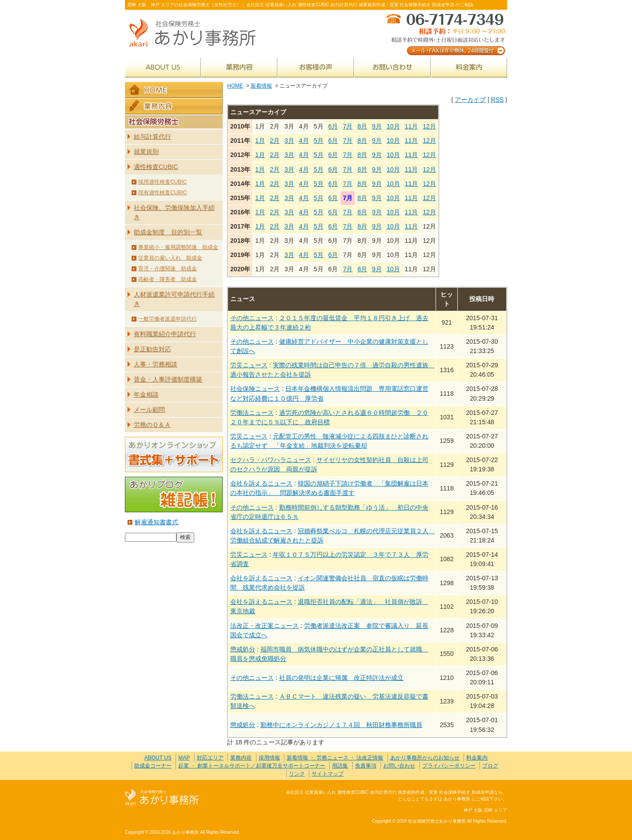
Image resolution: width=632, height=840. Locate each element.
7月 (348, 126)
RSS (497, 100)
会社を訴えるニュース (261, 483)
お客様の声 (316, 67)
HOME (235, 86)
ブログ (490, 766)
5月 (319, 141)
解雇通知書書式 (156, 522)
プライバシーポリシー (449, 766)
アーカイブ (470, 100)
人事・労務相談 (156, 364)
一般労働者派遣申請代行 (168, 319)
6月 (333, 126)
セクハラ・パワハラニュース (271, 460)
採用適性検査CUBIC (162, 182)
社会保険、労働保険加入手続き (174, 212)
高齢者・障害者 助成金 (168, 279)
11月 (412, 126)
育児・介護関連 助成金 (168, 269)
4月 (304, 141)
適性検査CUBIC (156, 167)
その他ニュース (252, 318)
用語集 (340, 766)
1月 (260, 141)
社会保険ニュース (255, 389)
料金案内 (469, 67)
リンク (297, 774)
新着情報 (261, 86)
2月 (275, 141)
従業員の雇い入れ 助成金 (170, 258)
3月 (289, 141)
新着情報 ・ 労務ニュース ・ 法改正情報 (335, 758)
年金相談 (146, 394)
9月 (377, 126)
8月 (362, 126)
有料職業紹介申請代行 (165, 334)
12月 (429, 126)
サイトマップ (328, 774)
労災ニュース (249, 365)
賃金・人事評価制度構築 (168, 379)
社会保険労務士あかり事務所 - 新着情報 (196, 34)
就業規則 (146, 152)
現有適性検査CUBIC (162, 193)
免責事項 (366, 766)
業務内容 (239, 67)
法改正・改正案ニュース (264, 626)
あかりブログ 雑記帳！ (174, 494)
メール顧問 (149, 410)
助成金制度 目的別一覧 (168, 232)
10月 (393, 126)
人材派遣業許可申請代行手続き (174, 299)
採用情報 (269, 758)
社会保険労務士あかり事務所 (162, 798)
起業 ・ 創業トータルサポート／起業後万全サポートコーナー (252, 766)
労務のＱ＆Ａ (152, 425)
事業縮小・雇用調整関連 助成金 (178, 247)
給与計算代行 (152, 137)
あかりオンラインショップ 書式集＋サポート (174, 454)
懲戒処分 (243, 649)
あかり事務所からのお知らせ (425, 758)
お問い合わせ (392, 67)
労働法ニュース (252, 413)
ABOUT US (163, 67)
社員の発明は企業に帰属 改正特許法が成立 (341, 678)
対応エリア (210, 758)
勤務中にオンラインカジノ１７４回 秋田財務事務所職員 (341, 725)
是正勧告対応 (152, 349)
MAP (184, 758)
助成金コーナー (153, 766)
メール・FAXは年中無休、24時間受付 (445, 34)
